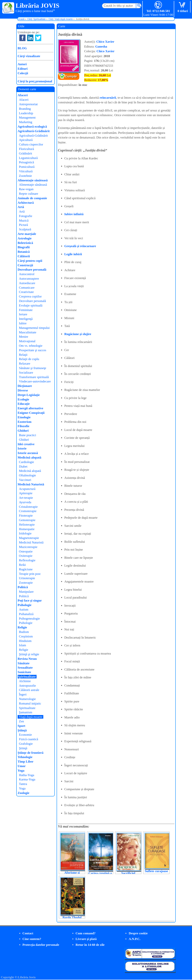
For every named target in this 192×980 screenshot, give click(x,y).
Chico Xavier (105, 42)
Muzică (24, 221)
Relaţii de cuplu (29, 359)
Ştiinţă (22, 730)
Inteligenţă (26, 319)
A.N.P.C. (135, 939)
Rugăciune (26, 569)
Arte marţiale (27, 234)
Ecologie (23, 399)
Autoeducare (27, 283)
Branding (25, 109)
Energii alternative (30, 408)
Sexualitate (25, 668)
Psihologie (25, 605)
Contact (28, 933)
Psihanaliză (26, 614)
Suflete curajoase (156, 871)
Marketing (26, 122)
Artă (21, 207)
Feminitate (26, 310)
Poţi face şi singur (30, 600)
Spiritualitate (27, 677)
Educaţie (24, 404)
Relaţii (23, 355)
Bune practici (27, 435)
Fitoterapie (26, 516)
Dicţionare (25, 386)
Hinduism (25, 641)
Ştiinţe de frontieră (31, 753)
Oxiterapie (26, 556)
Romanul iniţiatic (30, 703)
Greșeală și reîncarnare (80, 246)
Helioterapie (27, 525)
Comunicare (27, 288)
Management (27, 118)
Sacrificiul (128, 873)
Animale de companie (32, 198)
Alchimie (25, 681)
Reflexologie (27, 560)
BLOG (22, 48)
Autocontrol (27, 274)
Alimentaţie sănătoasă (33, 180)
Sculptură (25, 229)
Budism (24, 632)
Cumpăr (71, 76)
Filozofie (23, 426)
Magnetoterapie (29, 538)
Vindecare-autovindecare (35, 381)
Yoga (21, 771)
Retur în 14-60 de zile (90, 945)
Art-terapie (26, 498)
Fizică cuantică (28, 739)
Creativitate (26, 292)
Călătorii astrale (29, 690)
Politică (23, 587)
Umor (22, 766)
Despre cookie (138, 933)
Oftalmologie (27, 475)
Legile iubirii (73, 254)
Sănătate (24, 663)
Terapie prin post (30, 574)
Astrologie (25, 238)
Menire (24, 337)
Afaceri (23, 95)
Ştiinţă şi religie (29, 654)
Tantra (23, 784)
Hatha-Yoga (27, 775)
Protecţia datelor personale (41, 945)
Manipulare (26, 592)
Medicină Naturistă (31, 484)
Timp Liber (25, 762)
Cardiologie (26, 462)
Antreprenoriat (28, 104)
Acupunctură (27, 489)
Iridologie (25, 533)
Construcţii (25, 265)
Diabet (23, 467)
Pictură (23, 225)
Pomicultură (27, 167)
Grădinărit (25, 153)
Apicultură (26, 140)
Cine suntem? (32, 939)
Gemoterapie (27, 520)
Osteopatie (26, 551)
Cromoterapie (28, 511)
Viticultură (26, 171)
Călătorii (24, 256)
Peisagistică (26, 162)
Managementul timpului (34, 328)
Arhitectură (26, 203)
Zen (21, 721)
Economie (25, 735)
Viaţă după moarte (31, 717)
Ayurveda (25, 502)
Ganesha (101, 47)
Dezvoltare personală (32, 270)
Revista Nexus (27, 659)
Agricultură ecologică (32, 127)
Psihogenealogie (29, 619)
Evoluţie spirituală (31, 305)
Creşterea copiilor (30, 296)
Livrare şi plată (86, 939)
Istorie (22, 448)
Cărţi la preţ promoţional (35, 81)
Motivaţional (27, 341)
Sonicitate (24, 672)
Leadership (26, 113)
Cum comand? (85, 933)
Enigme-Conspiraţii (31, 413)
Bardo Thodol (72, 918)
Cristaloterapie (28, 507)
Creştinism (26, 636)
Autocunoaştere (29, 279)
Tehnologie (25, 757)
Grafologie (26, 744)
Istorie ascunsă (28, 453)
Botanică (24, 252)
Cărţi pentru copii (30, 261)
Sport (21, 726)
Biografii (24, 247)
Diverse (23, 390)
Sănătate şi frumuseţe (33, 368)
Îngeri (23, 694)
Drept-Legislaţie (29, 395)
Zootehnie (25, 176)
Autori (22, 64)
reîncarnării (108, 98)
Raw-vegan (26, 189)
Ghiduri (23, 431)
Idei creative (26, 444)
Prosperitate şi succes (33, 350)
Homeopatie (27, 529)
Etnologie (24, 417)
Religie (22, 627)
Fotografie (26, 216)
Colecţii (23, 73)
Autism (24, 610)
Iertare (23, 314)
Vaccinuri (25, 480)
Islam (22, 645)
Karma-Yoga (27, 779)
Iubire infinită (74, 214)
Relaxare (25, 364)
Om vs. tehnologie (31, 346)
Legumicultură (28, 158)
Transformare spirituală (34, 377)
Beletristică (25, 243)
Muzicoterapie (28, 547)
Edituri (23, 69)
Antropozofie (27, 686)
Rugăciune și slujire (78, 334)
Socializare (26, 373)
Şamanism (26, 712)
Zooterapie (26, 583)
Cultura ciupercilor (31, 144)
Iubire (23, 323)
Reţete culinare (28, 194)
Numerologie (27, 699)
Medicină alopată (29, 457)
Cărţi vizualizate (29, 56)
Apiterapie (26, 493)
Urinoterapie (27, 578)
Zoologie (23, 793)
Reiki (22, 565)
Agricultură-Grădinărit (34, 131)
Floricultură (26, 149)
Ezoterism (25, 422)
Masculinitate (28, 332)
